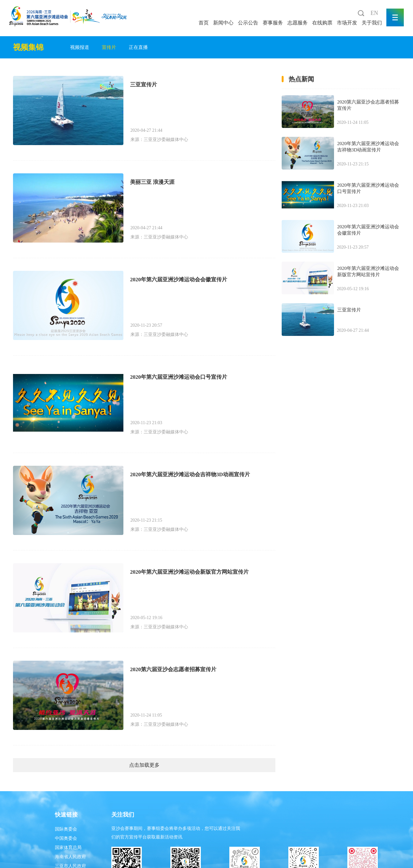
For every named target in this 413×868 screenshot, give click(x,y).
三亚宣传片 (144, 85)
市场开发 (347, 23)
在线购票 (322, 23)
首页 (204, 23)
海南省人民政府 (70, 857)
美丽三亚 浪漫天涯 (152, 182)
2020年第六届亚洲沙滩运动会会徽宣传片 (179, 280)
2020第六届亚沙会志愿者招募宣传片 (173, 669)
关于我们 (372, 23)
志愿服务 (298, 23)
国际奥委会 (66, 829)
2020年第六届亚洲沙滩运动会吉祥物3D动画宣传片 (190, 474)
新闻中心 (223, 23)
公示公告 (248, 23)
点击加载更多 (144, 765)
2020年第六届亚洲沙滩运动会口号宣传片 (179, 377)
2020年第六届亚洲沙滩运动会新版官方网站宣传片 (189, 572)
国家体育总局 (68, 848)
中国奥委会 (66, 838)
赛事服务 (273, 23)
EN (374, 13)
